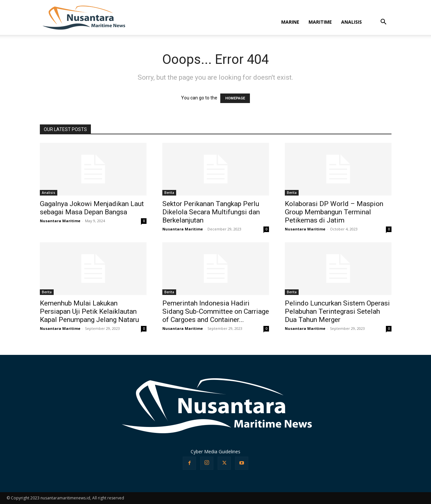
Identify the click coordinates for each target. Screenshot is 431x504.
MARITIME (320, 22)
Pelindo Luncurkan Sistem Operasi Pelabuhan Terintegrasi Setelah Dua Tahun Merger (337, 311)
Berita (169, 193)
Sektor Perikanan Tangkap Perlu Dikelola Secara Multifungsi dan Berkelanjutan (211, 212)
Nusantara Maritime (60, 221)
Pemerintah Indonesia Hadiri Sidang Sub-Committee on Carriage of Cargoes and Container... (216, 311)
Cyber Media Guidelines (215, 451)
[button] (384, 23)
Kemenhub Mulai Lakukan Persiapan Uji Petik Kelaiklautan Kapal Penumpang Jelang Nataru (89, 311)
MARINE (290, 22)
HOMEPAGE (235, 98)
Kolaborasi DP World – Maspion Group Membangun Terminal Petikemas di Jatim (334, 212)
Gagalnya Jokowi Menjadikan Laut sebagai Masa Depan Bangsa (92, 208)
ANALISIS (351, 22)
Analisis (49, 193)
